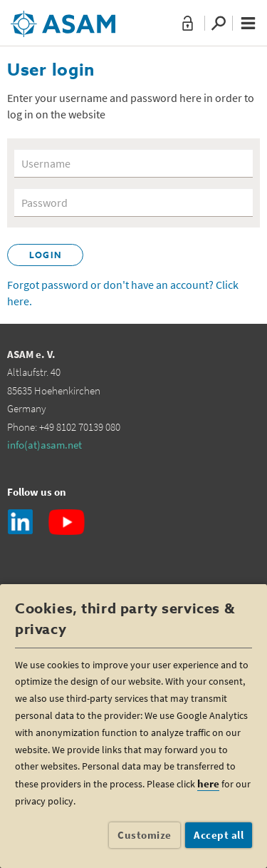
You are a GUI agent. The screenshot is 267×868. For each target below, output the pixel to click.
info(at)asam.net (44, 445)
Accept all (219, 835)
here (208, 783)
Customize (145, 835)
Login (45, 256)
